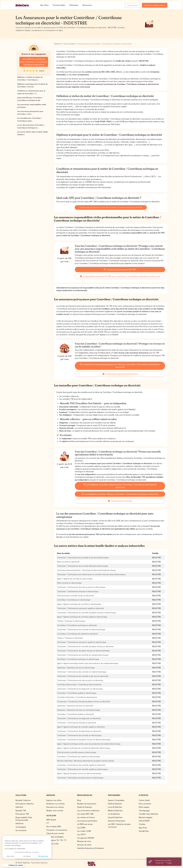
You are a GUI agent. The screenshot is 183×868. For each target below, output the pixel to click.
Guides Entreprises (85, 807)
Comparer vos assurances (57, 830)
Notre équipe (144, 807)
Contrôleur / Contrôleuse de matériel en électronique (79, 757)
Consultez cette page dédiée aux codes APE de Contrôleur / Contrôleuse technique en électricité (111, 207)
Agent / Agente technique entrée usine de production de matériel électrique (88, 663)
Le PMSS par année (85, 824)
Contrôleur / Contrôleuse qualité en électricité (76, 714)
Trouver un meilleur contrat (155, 5)
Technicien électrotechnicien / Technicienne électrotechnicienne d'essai (86, 570)
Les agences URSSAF (86, 838)
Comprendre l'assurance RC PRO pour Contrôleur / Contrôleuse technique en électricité (120, 276)
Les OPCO (81, 834)
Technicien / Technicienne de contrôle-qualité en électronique (82, 769)
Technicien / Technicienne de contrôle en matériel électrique (82, 672)
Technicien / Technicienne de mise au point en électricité (80, 680)
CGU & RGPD (144, 821)
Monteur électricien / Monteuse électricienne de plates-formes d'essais (86, 761)
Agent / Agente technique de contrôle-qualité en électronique (82, 617)
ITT (48, 823)
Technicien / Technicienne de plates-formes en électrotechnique (83, 651)
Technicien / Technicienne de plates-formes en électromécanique (84, 740)
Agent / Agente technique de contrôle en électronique (79, 604)
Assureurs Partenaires (117, 821)
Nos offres (44, 5)
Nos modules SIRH (54, 826)
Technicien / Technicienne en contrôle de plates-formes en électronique (86, 613)
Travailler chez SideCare (148, 814)
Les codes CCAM (84, 831)
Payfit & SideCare (115, 804)
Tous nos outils (52, 844)
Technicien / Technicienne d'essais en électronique (78, 591)
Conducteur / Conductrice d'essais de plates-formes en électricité (84, 701)
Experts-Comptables (116, 800)
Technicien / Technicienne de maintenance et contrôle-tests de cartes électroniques (91, 574)
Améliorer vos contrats (55, 804)
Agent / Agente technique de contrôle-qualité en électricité (81, 727)
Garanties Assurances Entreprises (90, 848)
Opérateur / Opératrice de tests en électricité (75, 706)
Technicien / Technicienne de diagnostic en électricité (79, 718)
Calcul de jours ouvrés (55, 833)
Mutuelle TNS (21, 811)
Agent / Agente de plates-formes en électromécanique (79, 773)
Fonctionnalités (59, 5)
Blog (79, 800)
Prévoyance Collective (25, 804)
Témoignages (144, 811)
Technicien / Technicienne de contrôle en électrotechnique (81, 629)
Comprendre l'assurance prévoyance (120, 374)
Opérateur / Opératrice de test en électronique (76, 668)
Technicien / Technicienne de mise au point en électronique (81, 587)
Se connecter (132, 5)
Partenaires (74, 5)
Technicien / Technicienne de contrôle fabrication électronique (83, 566)
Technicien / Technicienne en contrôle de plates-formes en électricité (85, 646)
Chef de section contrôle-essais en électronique (77, 752)
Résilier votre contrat (55, 811)
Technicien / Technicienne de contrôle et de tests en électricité (83, 676)
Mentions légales (146, 817)
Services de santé (84, 845)
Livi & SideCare (114, 814)
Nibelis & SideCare (115, 811)
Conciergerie (21, 827)
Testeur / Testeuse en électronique (71, 621)
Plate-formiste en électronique (69, 583)
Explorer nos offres (54, 800)
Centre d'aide (144, 800)
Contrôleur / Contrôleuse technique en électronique (78, 659)
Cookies (142, 824)
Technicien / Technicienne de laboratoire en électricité (79, 731)
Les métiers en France (86, 817)
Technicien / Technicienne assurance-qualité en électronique (82, 642)
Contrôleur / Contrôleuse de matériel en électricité (77, 634)
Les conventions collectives (88, 811)
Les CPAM (81, 828)
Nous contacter (145, 804)
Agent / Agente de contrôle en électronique (75, 579)
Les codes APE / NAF (85, 814)
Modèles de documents (87, 804)
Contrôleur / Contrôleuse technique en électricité (77, 625)
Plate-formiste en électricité (68, 562)
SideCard (19, 807)
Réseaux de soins (84, 841)
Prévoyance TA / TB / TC (56, 840)
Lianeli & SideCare (115, 817)
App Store (143, 828)
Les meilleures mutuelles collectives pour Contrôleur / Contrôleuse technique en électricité (120, 486)
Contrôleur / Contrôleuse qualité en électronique (77, 693)
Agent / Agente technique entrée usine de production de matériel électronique (89, 744)
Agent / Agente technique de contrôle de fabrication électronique (84, 748)
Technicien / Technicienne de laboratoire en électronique (80, 778)
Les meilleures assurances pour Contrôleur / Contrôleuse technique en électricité (34, 62)
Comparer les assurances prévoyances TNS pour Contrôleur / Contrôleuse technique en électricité (120, 366)
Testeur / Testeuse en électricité (70, 638)
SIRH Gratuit (51, 820)
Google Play (144, 831)
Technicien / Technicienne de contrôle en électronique (79, 735)
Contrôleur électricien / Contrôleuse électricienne (77, 697)
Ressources (87, 5)
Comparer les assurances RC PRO (120, 270)
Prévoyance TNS (22, 814)
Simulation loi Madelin (55, 837)
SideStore (19, 823)
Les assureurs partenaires (87, 821)
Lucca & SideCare (115, 807)
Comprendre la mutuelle (120, 501)
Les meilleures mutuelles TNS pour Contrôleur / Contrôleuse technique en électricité (120, 494)
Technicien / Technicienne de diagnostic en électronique (80, 689)
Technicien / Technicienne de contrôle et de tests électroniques (83, 558)
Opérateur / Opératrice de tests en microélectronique (79, 710)
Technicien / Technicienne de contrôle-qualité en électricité (81, 765)
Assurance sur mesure (55, 807)
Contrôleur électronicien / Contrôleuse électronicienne (79, 684)
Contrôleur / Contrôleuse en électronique (74, 600)
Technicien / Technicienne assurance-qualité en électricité (80, 608)
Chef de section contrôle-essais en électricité (75, 596)
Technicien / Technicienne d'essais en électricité (77, 723)
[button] (13, 865)
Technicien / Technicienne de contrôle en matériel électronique (83, 655)
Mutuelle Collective (23, 800)
